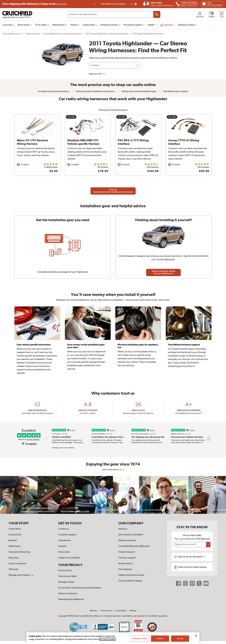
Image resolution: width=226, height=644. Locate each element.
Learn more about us (113, 470)
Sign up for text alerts (192, 557)
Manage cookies (66, 582)
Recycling (13, 558)
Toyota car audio (32, 34)
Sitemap (133, 611)
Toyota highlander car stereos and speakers (63, 34)
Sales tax (93, 611)
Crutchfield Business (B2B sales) (134, 546)
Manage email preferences (71, 599)
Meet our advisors (127, 541)
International (64, 541)
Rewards (13, 541)
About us (123, 529)
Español (62, 546)
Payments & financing (19, 552)
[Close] (196, 636)
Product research (127, 552)
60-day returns (126, 564)
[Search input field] (114, 14)
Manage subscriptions (21, 575)
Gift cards (13, 569)
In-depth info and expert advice (54, 92)
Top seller (71, 117)
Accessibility (121, 611)
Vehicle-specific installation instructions (95, 92)
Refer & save (15, 546)
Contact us (64, 529)
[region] (113, 495)
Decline (160, 639)
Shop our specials (17, 564)
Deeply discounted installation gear (139, 92)
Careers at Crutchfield (69, 558)
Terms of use (106, 611)
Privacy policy (65, 571)
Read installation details (163, 272)
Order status (15, 529)
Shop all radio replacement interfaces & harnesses (113, 191)
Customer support (67, 535)
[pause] (135, 4)
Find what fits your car (12, 34)
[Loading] (114, 65)
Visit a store (64, 552)
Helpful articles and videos (131, 575)
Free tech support (127, 558)
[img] (95, 4)
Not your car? (97, 74)
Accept (180, 639)
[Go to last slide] (95, 4)
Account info (15, 535)
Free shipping (35, 4)
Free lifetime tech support (113, 4)
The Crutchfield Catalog (130, 581)
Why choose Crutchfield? (131, 535)
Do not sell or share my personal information (80, 588)
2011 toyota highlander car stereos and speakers (107, 34)
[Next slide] (131, 4)
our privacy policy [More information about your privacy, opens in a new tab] (107, 639)
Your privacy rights (67, 576)
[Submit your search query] (157, 14)
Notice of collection (68, 594)
